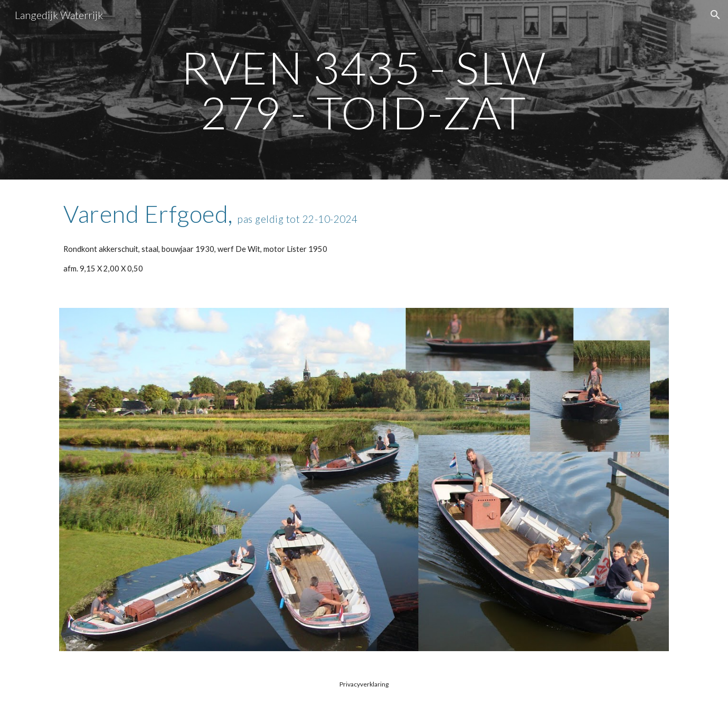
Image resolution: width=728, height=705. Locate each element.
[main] (364, 90)
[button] (715, 15)
